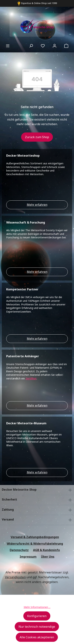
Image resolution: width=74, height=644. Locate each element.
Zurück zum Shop (37, 137)
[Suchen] (31, 46)
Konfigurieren (37, 616)
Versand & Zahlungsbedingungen (35, 537)
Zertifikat (31, 378)
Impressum (28, 557)
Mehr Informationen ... (37, 607)
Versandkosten (15, 577)
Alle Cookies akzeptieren (37, 637)
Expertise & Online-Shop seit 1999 (39, 3)
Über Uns (48, 557)
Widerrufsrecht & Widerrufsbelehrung (35, 544)
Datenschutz (19, 550)
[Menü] (8, 46)
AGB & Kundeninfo (46, 550)
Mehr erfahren (37, 205)
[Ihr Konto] (55, 46)
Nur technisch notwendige (37, 627)
